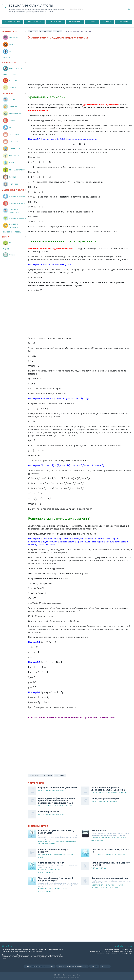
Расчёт (41, 857)
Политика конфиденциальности (72, 966)
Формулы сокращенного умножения (58, 788)
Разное (41, 842)
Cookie (94, 966)
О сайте (105, 966)
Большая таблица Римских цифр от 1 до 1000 (111, 864)
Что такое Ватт (99, 831)
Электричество (97, 840)
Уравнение (103, 793)
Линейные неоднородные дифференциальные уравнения (108, 789)
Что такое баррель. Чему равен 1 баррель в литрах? (56, 879)
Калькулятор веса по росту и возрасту (53, 851)
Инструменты (34, 22)
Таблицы (95, 868)
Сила (57, 842)
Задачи (107, 22)
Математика (50, 791)
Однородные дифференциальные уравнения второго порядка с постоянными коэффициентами (56, 801)
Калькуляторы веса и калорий (50, 855)
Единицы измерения (68, 842)
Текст (116, 887)
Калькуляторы (13, 22)
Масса (51, 870)
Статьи (92, 22)
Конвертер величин (49, 811)
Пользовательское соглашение (40, 966)
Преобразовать (107, 887)
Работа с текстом (98, 885)
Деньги (41, 844)
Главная (33, 31)
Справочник (55, 22)
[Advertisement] (80, 62)
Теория (124, 838)
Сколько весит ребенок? (51, 863)
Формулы (60, 791)
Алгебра (57, 31)
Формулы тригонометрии (105, 798)
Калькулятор (68, 855)
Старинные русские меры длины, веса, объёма (56, 832)
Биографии (75, 22)
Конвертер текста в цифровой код (110, 878)
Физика (117, 838)
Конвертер (95, 887)
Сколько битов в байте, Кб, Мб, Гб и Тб (110, 851)
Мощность (49, 842)
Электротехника (98, 838)
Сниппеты (124, 22)
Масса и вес (43, 870)
